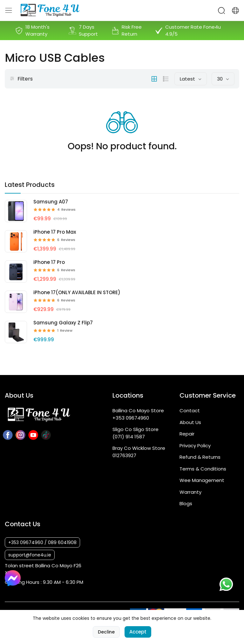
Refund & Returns (200, 457)
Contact (190, 410)
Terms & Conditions (203, 469)
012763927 (124, 455)
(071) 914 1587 (129, 437)
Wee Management (202, 480)
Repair (187, 434)
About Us (190, 422)
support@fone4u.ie (30, 555)
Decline (106, 633)
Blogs (186, 503)
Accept (138, 633)
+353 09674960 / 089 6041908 (42, 542)
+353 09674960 (131, 418)
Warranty (190, 492)
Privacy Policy (195, 446)
